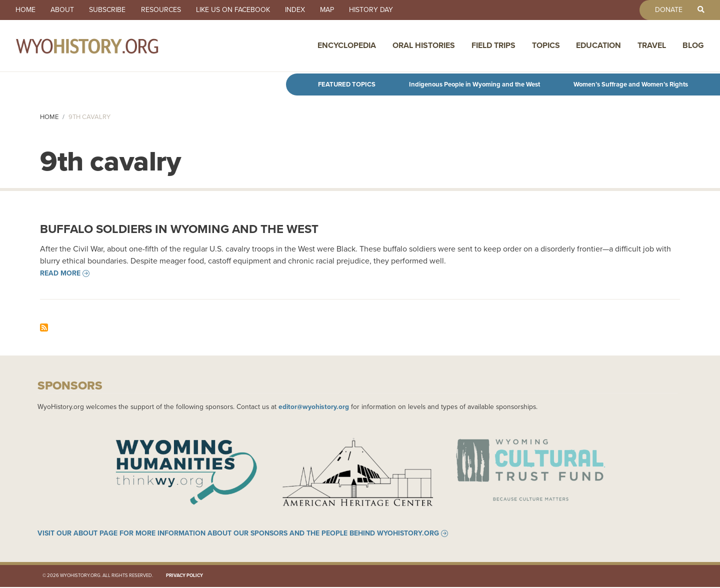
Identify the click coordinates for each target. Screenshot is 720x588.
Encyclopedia (347, 46)
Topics (546, 46)
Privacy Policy (184, 577)
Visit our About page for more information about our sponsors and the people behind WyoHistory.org (238, 534)
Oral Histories (424, 46)
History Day (378, 10)
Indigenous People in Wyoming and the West (474, 84)
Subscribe (110, 10)
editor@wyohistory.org (314, 406)
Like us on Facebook (237, 10)
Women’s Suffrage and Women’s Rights (631, 84)
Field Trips (493, 46)
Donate (667, 10)
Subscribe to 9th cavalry (44, 327)
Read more (60, 273)
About (64, 10)
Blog (693, 46)
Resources (164, 10)
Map (333, 10)
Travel (652, 46)
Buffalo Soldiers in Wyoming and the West (179, 229)
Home (26, 10)
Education (598, 46)
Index (300, 10)
